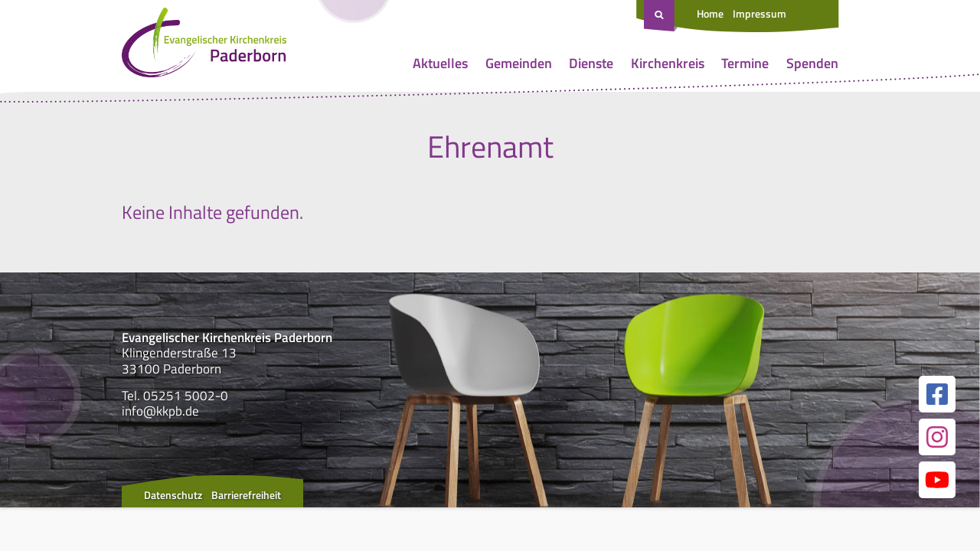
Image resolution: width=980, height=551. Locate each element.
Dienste (591, 63)
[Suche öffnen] (661, 16)
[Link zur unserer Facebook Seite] (937, 394)
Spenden (812, 63)
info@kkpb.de (160, 411)
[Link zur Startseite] (204, 46)
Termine (745, 63)
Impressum (759, 13)
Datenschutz (173, 495)
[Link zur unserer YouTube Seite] (937, 480)
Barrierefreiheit (246, 495)
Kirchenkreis (668, 63)
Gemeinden (519, 63)
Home (710, 13)
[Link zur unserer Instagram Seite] (937, 437)
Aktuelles (440, 63)
